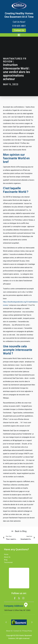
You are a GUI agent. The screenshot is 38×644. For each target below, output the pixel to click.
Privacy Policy (27, 631)
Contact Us (17, 631)
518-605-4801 (19, 26)
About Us (7, 557)
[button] (19, 35)
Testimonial (8, 562)
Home (6, 554)
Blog (6, 560)
